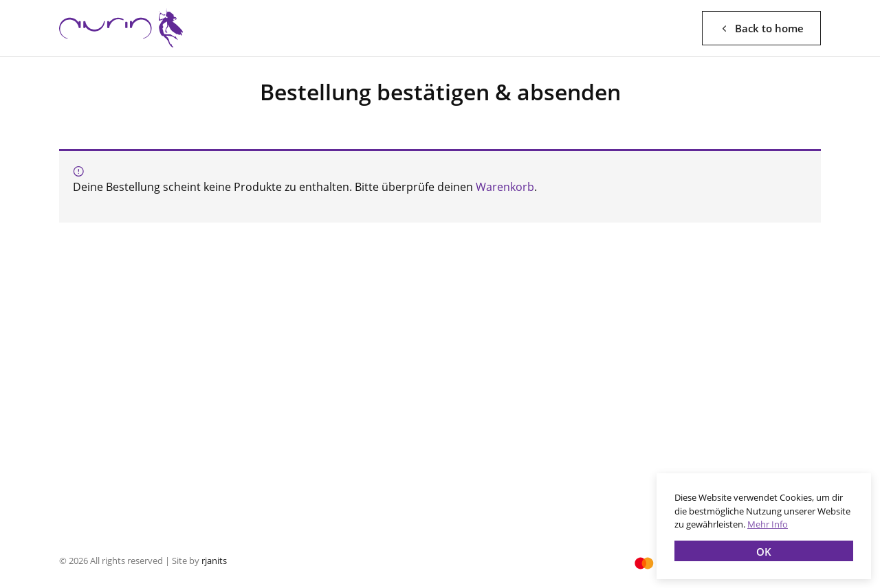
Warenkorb (505, 187)
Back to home (761, 28)
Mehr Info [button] (768, 524)
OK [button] (764, 552)
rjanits (214, 561)
